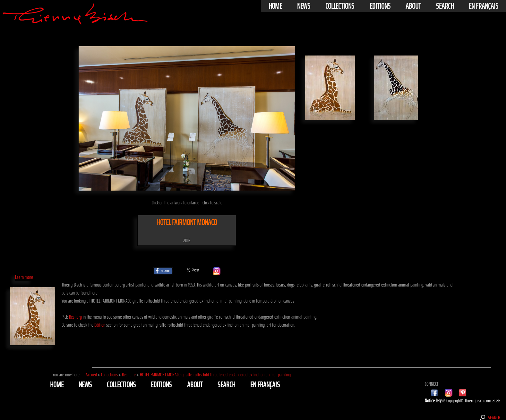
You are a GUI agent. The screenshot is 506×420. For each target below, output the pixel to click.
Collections (340, 6)
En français (484, 6)
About (413, 6)
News (304, 6)
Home (275, 6)
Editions (380, 6)
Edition (100, 325)
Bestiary (75, 317)
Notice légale (436, 401)
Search (445, 6)
